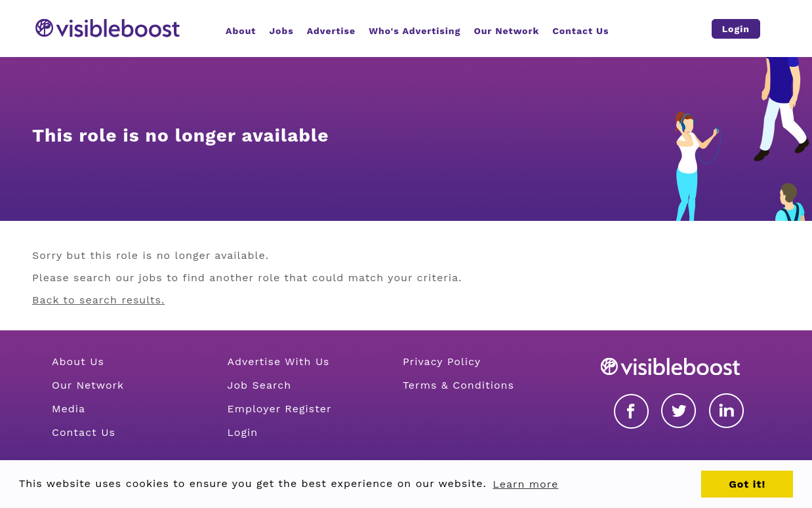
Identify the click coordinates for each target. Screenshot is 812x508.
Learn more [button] (525, 484)
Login (242, 432)
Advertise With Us (278, 361)
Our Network (88, 385)
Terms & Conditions (458, 385)
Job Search (259, 385)
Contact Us (84, 432)
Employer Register (279, 409)
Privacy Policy (442, 361)
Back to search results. (98, 300)
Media (69, 409)
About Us (78, 361)
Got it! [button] (747, 484)
